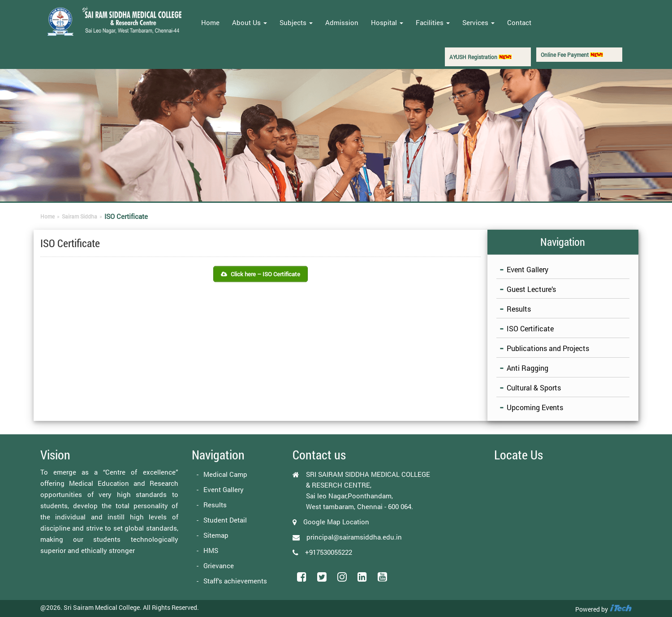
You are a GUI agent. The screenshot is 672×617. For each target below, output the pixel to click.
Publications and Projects (548, 348)
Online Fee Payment (572, 55)
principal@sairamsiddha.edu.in (354, 537)
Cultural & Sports (534, 388)
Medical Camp (225, 474)
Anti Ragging (528, 368)
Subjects (296, 22)
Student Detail (225, 520)
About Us (250, 22)
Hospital (387, 22)
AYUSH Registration (480, 57)
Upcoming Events (535, 407)
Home (210, 22)
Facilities (433, 22)
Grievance (219, 566)
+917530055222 (329, 552)
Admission (342, 22)
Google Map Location (336, 522)
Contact (519, 22)
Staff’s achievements (235, 581)
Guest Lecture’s (531, 289)
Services (478, 22)
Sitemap (216, 535)
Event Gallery (528, 269)
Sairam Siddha (80, 216)
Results (519, 309)
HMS (211, 550)
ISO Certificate (530, 328)
